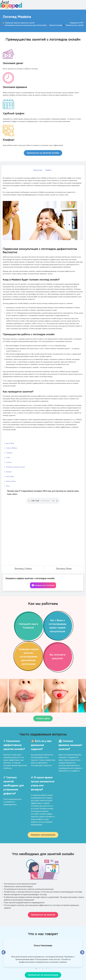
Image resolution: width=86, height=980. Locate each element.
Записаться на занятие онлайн (43, 153)
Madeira (48, 170)
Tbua (8, 486)
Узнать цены (43, 719)
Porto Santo (10, 476)
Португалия (38, 170)
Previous (3, 953)
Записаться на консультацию (43, 975)
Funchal (9, 472)
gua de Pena (10, 443)
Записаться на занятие (43, 915)
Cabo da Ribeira (11, 448)
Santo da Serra (11, 481)
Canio (8, 457)
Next (82, 953)
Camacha (9, 453)
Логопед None (64, 569)
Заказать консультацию (43, 835)
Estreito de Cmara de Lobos (15, 467)
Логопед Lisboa (23, 569)
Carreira (9, 462)
